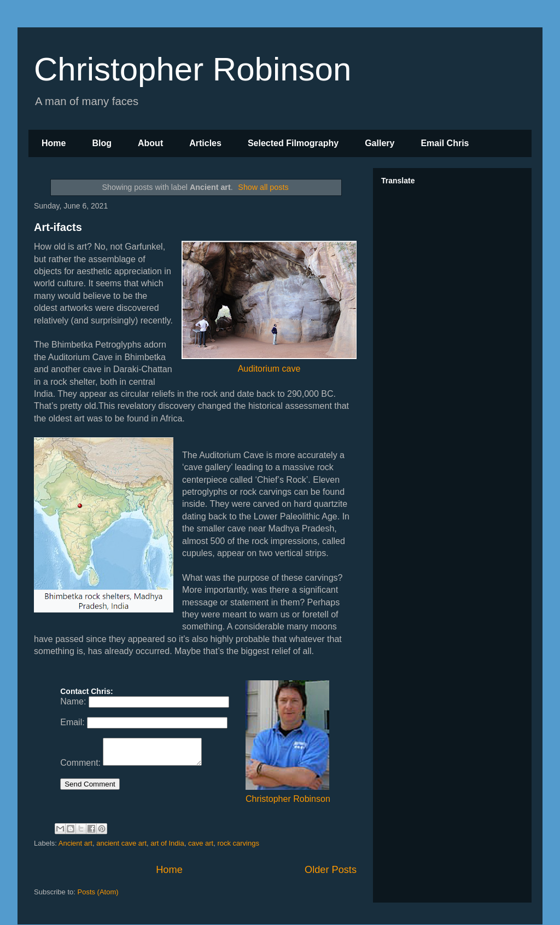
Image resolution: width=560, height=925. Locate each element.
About (150, 143)
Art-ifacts (58, 227)
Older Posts (331, 870)
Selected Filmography (293, 143)
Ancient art (75, 843)
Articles (205, 143)
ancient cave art (121, 843)
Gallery (380, 143)
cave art (201, 843)
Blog (102, 143)
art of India (167, 843)
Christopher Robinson (192, 69)
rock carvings (238, 843)
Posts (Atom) (98, 892)
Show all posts (263, 187)
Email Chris (445, 143)
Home (54, 143)
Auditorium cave (269, 307)
